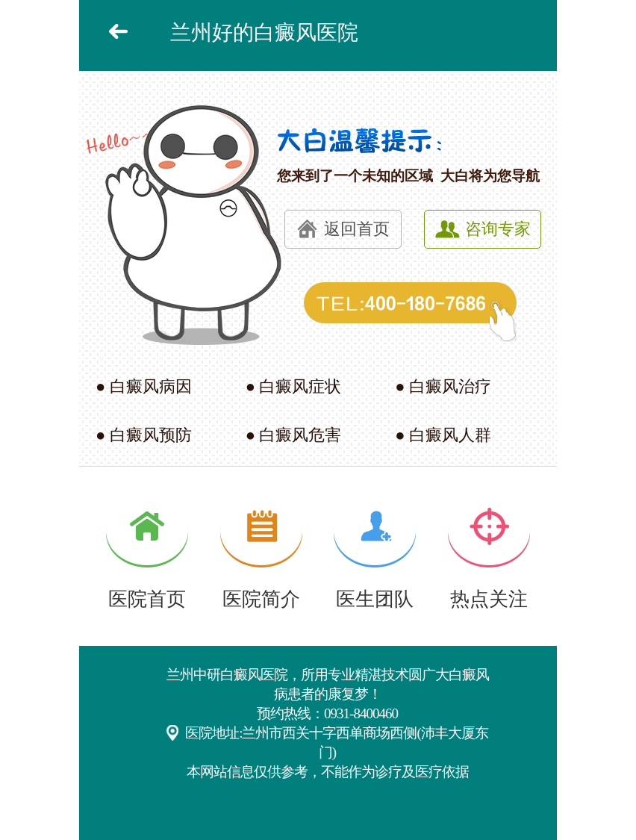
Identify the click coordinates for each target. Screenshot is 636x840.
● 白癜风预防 (144, 435)
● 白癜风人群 (443, 435)
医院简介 (261, 599)
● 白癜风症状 (294, 386)
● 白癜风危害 (294, 435)
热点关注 (489, 599)
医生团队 (375, 599)
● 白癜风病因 (144, 386)
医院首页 (147, 599)
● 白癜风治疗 (443, 386)
